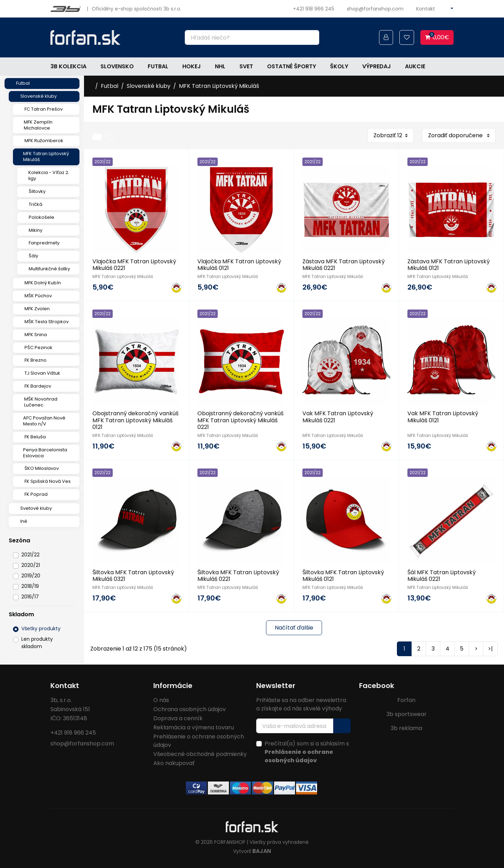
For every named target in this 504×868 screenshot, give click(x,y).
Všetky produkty (41, 629)
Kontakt (426, 9)
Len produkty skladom (37, 643)
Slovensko (117, 66)
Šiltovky (37, 191)
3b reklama (406, 728)
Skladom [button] (21, 614)
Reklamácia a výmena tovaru (194, 727)
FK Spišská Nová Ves (48, 481)
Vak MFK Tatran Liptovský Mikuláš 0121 (443, 417)
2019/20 (31, 576)
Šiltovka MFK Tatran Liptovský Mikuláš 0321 (133, 576)
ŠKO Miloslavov (42, 468)
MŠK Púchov (38, 296)
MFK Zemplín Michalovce (38, 125)
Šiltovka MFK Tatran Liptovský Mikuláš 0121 (343, 576)
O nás (161, 700)
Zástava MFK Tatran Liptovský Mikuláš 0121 (449, 265)
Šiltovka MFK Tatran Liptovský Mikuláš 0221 (238, 576)
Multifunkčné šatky (49, 269)
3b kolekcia (68, 66)
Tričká (36, 204)
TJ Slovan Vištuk (42, 373)
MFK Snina (36, 335)
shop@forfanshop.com (375, 9)
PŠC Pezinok (38, 348)
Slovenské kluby (38, 96)
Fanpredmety (44, 243)
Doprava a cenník (178, 718)
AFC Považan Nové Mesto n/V (44, 421)
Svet (246, 66)
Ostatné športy (292, 66)
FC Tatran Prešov (44, 109)
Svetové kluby (36, 508)
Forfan (406, 700)
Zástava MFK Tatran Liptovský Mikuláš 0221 (344, 265)
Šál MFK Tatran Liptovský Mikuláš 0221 (442, 576)
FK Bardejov (38, 386)
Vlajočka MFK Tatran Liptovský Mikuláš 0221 (134, 265)
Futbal (158, 66)
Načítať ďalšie (294, 628)
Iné (24, 521)
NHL (220, 66)
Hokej (192, 66)
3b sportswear (407, 714)
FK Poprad (36, 494)
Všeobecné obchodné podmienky (200, 754)
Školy (339, 66)
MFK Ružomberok (44, 141)
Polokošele (41, 217)
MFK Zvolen (37, 309)
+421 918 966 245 (314, 9)
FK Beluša (35, 437)
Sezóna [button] (19, 540)
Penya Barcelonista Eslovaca (45, 453)
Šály (33, 256)
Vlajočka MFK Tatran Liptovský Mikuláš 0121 (239, 265)
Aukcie (415, 66)
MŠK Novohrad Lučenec (41, 402)
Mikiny (36, 230)
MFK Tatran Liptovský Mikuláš (46, 157)
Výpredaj (377, 66)
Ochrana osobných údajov (190, 709)
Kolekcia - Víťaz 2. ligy (49, 175)
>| (490, 649)
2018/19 (30, 586)
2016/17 (30, 597)
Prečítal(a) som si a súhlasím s (307, 752)
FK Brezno (36, 360)
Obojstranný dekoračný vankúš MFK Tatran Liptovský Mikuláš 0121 (135, 420)
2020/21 (31, 565)
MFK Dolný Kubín (43, 283)
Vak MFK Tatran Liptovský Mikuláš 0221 (338, 417)
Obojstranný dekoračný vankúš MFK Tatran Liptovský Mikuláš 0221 (240, 420)
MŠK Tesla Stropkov (47, 322)
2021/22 (30, 555)
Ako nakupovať (174, 763)
